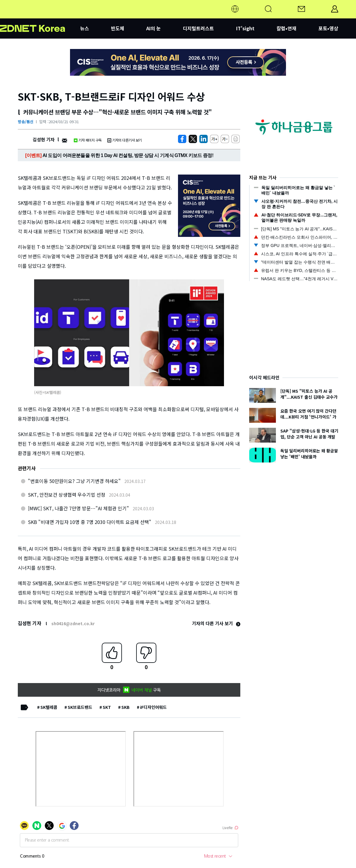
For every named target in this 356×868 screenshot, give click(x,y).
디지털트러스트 (198, 28)
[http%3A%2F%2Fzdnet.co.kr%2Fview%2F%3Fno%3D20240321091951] (204, 139)
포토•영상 (328, 28)
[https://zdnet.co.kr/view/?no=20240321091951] (182, 139)
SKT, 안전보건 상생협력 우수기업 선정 (67, 495)
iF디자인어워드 (153, 707)
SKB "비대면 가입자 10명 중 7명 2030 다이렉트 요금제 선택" (90, 522)
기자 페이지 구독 (88, 140)
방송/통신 (26, 122)
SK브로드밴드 (80, 707)
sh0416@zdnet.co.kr (73, 623)
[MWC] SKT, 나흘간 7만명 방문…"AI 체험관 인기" (78, 508)
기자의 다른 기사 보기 (216, 623)
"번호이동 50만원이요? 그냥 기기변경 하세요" (74, 481)
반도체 (118, 28)
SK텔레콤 (49, 707)
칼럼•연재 (286, 28)
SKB (125, 707)
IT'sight (245, 28)
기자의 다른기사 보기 (125, 140)
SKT (107, 707)
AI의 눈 (154, 28)
